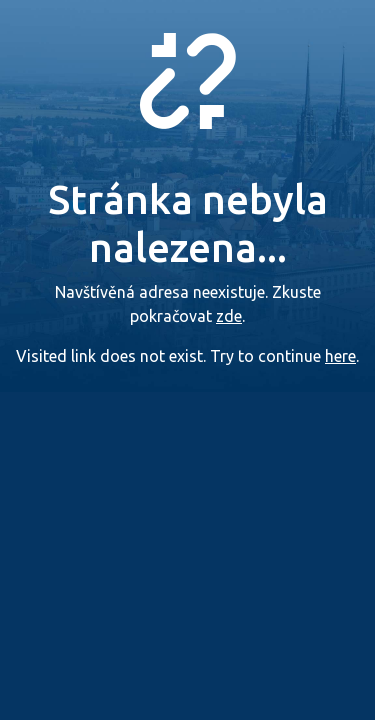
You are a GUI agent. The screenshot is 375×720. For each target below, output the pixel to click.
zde (229, 316)
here (340, 356)
